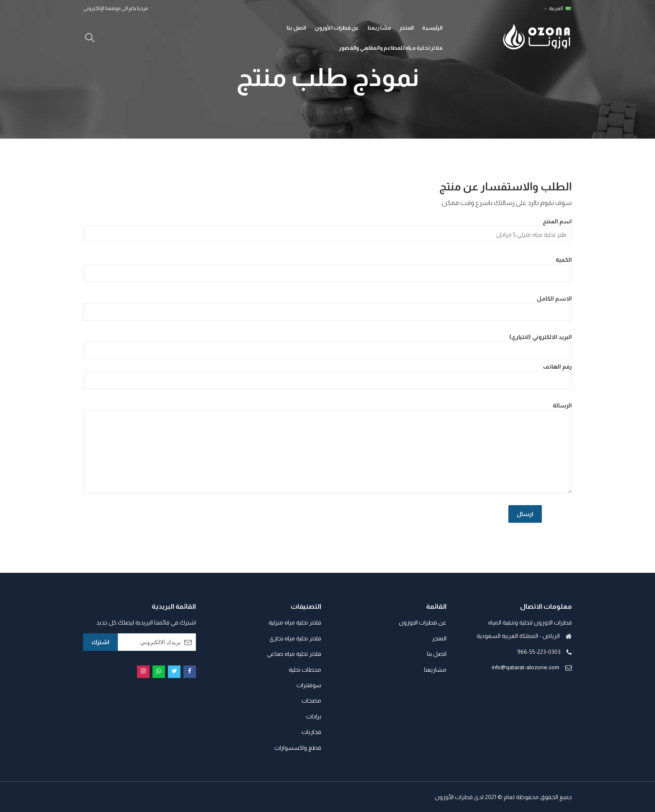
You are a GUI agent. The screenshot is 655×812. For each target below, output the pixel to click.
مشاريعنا (435, 670)
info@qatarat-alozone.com (526, 667)
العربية (560, 8)
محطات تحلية (305, 670)
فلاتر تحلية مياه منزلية (295, 622)
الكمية (327, 269)
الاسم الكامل (327, 308)
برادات (314, 716)
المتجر (439, 638)
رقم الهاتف (327, 376)
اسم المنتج (327, 231)
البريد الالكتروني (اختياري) (327, 346)
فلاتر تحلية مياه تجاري (295, 638)
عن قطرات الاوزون (423, 622)
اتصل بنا (437, 654)
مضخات (311, 701)
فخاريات (311, 732)
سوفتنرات (309, 685)
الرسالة (327, 448)
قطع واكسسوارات (298, 748)
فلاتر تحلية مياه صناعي (294, 654)
